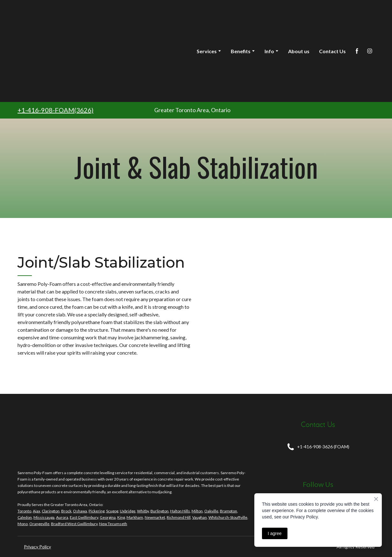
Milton (197, 511)
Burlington (160, 511)
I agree (275, 533)
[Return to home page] (69, 51)
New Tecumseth (113, 524)
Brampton (229, 511)
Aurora (62, 517)
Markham (135, 517)
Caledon (25, 517)
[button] (357, 51)
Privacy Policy (37, 547)
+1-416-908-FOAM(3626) (55, 110)
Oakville (211, 511)
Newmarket (155, 517)
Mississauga (44, 517)
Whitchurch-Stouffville (228, 517)
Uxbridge (128, 511)
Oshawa (80, 511)
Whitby (143, 511)
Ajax (36, 511)
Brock (66, 511)
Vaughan (200, 517)
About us (299, 51)
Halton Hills (180, 511)
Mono (23, 524)
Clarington (51, 511)
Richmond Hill (179, 517)
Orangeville (39, 524)
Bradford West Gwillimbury (74, 524)
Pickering (97, 511)
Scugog (112, 511)
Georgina (108, 517)
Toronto (24, 511)
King (121, 517)
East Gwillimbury (84, 517)
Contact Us (332, 51)
